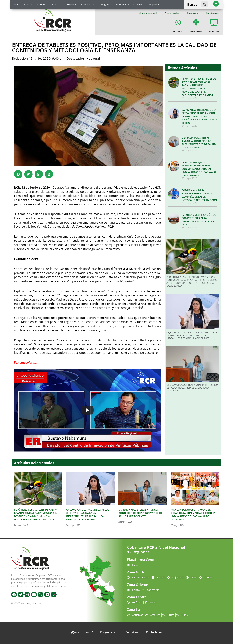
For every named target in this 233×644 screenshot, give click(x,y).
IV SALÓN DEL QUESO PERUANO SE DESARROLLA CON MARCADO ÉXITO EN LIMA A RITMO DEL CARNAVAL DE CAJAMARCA (199, 169)
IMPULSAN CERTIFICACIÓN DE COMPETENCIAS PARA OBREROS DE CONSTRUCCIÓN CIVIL (199, 220)
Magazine (106, 4)
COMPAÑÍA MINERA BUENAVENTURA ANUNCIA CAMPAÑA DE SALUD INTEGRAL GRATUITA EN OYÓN (199, 195)
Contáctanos (212, 13)
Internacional (89, 4)
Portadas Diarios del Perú (130, 4)
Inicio (16, 4)
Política (28, 4)
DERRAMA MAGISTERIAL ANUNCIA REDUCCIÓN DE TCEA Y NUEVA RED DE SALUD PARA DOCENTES (199, 143)
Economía (42, 4)
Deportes (154, 4)
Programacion (172, 13)
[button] (205, 4)
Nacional (57, 4)
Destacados (76, 58)
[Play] (87, 410)
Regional (72, 4)
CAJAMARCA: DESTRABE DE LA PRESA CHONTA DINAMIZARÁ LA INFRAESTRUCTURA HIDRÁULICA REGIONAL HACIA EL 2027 (199, 116)
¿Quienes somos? (148, 13)
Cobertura (192, 13)
